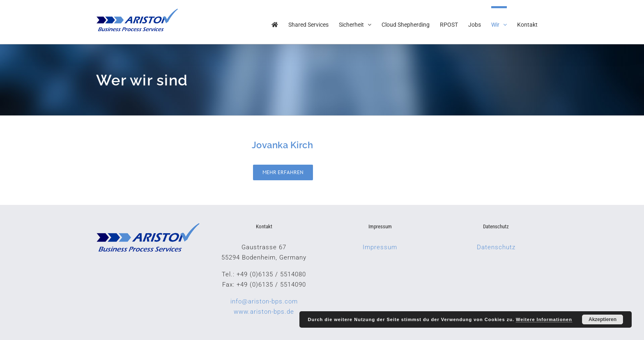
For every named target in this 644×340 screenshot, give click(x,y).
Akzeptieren (603, 319)
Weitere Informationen (544, 319)
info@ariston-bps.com (264, 301)
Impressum (380, 247)
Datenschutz (496, 247)
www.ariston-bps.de (264, 312)
